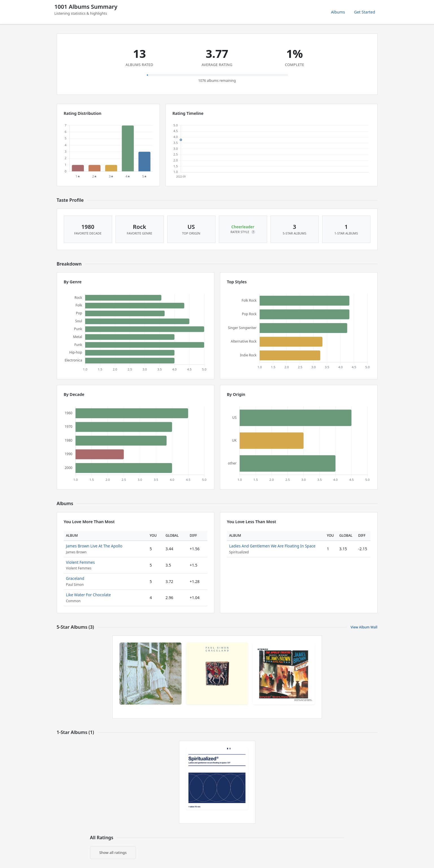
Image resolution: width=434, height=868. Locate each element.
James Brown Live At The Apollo (94, 546)
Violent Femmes (80, 562)
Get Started (365, 12)
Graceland (75, 578)
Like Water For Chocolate (89, 595)
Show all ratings (113, 852)
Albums (338, 12)
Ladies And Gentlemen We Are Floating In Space (272, 546)
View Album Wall (364, 627)
